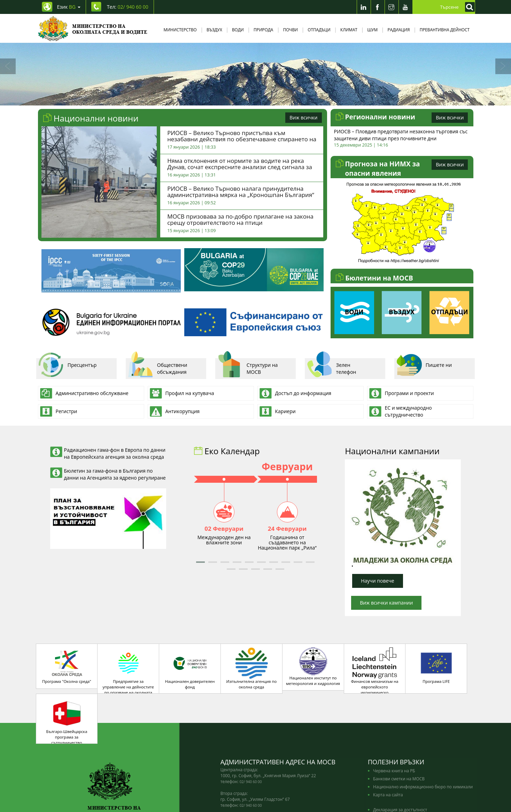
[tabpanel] (255, 74)
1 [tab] (235, 98)
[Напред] (503, 66)
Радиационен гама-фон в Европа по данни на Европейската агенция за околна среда (115, 453)
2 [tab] (245, 98)
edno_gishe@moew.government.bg (264, 778)
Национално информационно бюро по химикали (423, 748)
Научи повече (378, 581)
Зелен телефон (331, 368)
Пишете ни (424, 368)
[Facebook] (378, 7)
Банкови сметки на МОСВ (399, 740)
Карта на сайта (388, 756)
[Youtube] (405, 7)
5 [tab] (277, 98)
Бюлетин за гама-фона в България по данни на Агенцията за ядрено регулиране (115, 474)
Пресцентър (67, 368)
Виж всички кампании (386, 603)
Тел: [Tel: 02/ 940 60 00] (128, 7)
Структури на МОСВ (247, 368)
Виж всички (303, 117)
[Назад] (8, 66)
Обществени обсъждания (157, 368)
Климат (349, 30)
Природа (263, 30)
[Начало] (93, 28)
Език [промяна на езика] (69, 7)
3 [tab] (256, 98)
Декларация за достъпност (400, 771)
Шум (372, 30)
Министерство (180, 30)
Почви (291, 30)
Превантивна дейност (445, 30)
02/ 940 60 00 (251, 743)
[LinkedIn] (364, 7)
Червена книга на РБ (394, 732)
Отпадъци (319, 30)
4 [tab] (266, 98)
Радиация (398, 30)
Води (238, 30)
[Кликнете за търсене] (468, 7)
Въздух (214, 30)
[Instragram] (392, 7)
